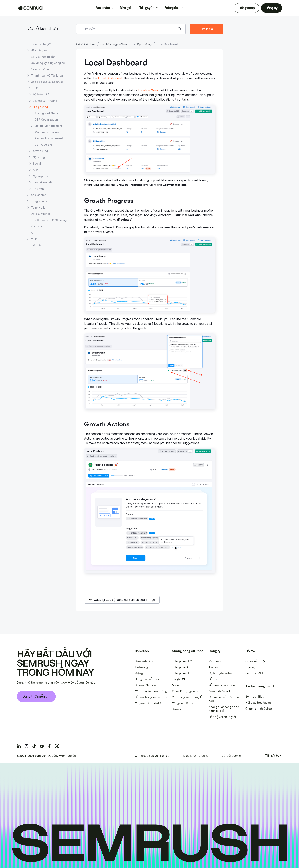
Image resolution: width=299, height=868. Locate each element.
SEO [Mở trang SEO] (35, 88)
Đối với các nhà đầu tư (223, 685)
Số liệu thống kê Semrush (152, 697)
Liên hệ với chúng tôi (222, 717)
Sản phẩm (103, 8)
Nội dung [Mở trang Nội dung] (39, 157)
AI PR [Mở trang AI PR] (36, 170)
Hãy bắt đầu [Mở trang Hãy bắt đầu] (39, 50)
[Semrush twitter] (57, 746)
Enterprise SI (180, 673)
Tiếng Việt (272, 756)
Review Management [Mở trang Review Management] (49, 138)
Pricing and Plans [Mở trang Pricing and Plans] (46, 113)
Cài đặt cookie (231, 756)
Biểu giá (125, 8)
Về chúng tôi (217, 661)
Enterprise (172, 8)
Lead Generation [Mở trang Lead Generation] (44, 182)
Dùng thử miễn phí (36, 696)
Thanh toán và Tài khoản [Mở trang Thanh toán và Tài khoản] (48, 76)
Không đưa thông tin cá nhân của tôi (224, 709)
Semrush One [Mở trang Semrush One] (40, 69)
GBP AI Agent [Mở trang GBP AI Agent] (43, 145)
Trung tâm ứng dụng (185, 691)
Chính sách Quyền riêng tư (153, 756)
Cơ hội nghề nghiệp (221, 673)
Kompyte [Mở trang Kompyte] (37, 226)
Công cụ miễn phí (183, 703)
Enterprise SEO (182, 661)
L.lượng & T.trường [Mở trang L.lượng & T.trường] (45, 101)
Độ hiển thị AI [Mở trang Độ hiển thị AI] (41, 94)
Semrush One (144, 661)
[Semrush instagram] (27, 746)
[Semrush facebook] (49, 746)
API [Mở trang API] (33, 233)
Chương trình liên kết (149, 703)
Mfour (176, 685)
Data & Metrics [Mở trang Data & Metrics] (41, 214)
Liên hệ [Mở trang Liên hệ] (36, 245)
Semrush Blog (255, 697)
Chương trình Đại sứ (259, 709)
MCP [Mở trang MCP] (34, 239)
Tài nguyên (147, 8)
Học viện (251, 667)
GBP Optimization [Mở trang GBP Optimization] (46, 119)
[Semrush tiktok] (34, 746)
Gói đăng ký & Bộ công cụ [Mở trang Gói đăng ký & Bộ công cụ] (48, 63)
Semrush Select (219, 691)
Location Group (149, 90)
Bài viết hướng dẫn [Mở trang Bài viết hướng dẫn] (43, 57)
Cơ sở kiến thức (43, 29)
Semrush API (254, 673)
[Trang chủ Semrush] (31, 8)
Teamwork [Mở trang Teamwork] (38, 207)
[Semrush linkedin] (19, 746)
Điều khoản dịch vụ (196, 756)
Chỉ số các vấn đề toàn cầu (224, 699)
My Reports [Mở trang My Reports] (40, 176)
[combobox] (127, 29)
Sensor (177, 709)
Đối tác (213, 679)
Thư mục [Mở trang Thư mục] (39, 189)
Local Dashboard (110, 78)
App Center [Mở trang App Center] (38, 195)
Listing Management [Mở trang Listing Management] (48, 126)
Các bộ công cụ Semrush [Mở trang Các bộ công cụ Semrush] (47, 82)
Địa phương (144, 44)
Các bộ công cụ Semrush (116, 44)
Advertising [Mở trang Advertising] (40, 151)
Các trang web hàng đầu (188, 697)
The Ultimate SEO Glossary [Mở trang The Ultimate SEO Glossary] (49, 220)
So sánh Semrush (147, 685)
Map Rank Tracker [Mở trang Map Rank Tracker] (47, 132)
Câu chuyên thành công (151, 691)
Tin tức (213, 667)
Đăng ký (272, 8)
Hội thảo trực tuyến (258, 703)
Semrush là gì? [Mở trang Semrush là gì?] (41, 44)
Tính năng (141, 667)
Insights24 (179, 679)
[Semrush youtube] (42, 746)
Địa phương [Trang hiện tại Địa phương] (40, 107)
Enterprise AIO (182, 667)
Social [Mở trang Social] (37, 163)
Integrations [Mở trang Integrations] (39, 201)
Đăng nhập (247, 8)
